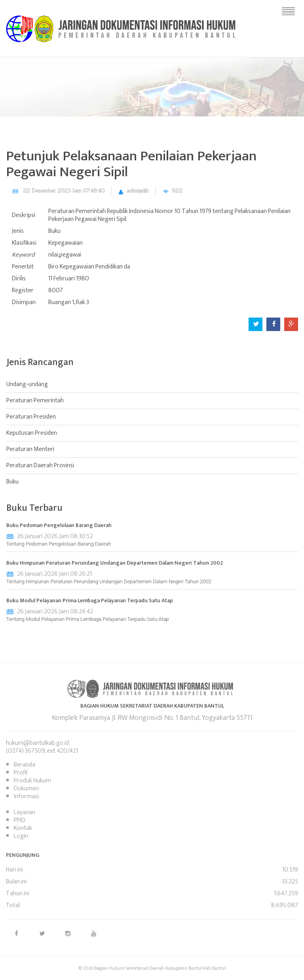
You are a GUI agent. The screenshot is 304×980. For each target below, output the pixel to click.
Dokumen (26, 789)
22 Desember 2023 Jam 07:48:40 (64, 191)
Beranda (25, 765)
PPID (20, 820)
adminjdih (138, 191)
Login (21, 836)
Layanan (25, 812)
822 (177, 191)
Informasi (26, 796)
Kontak (23, 828)
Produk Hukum (32, 781)
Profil (21, 773)
